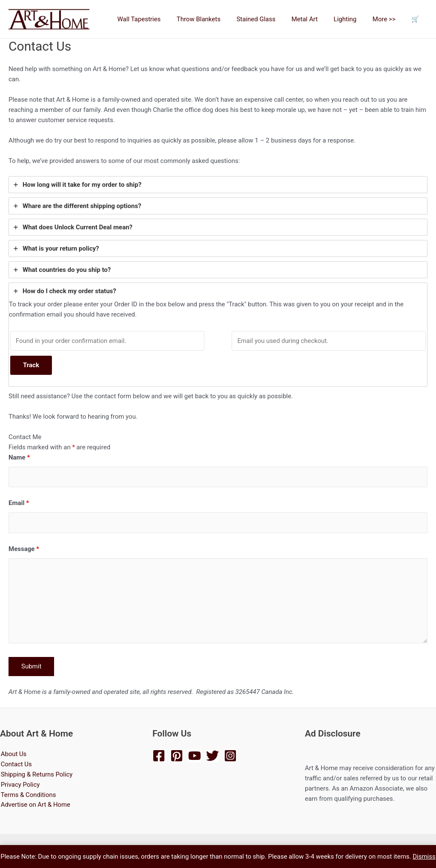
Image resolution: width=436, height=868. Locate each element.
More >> (389, 19)
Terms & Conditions (28, 795)
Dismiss (424, 857)
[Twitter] (212, 756)
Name (19, 458)
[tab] (218, 185)
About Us (13, 754)
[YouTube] (195, 756)
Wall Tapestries (160, 19)
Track (31, 365)
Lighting (353, 19)
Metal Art (316, 19)
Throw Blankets (216, 19)
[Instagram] (230, 756)
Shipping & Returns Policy (36, 775)
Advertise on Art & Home (35, 805)
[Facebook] (159, 756)
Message (24, 549)
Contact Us (16, 765)
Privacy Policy (20, 785)
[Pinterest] (177, 756)
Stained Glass (270, 19)
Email (19, 503)
